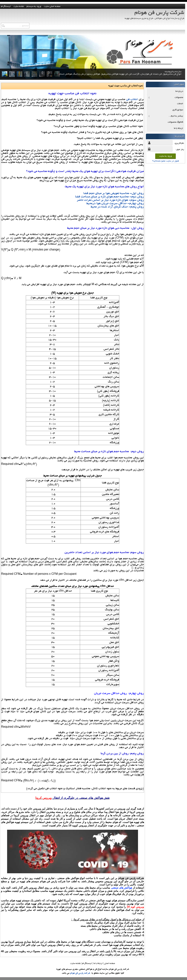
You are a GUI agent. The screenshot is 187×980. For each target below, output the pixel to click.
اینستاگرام (6, 6)
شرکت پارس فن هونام (80, 973)
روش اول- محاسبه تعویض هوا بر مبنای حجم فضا (114, 193)
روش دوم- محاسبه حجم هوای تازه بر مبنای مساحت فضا (109, 197)
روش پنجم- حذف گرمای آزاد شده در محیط (117, 207)
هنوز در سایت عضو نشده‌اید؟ (165, 161)
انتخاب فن (132, 99)
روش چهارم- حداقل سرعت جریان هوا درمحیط (115, 204)
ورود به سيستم (34, 6)
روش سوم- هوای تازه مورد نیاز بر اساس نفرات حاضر (110, 200)
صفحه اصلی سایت (52, 6)
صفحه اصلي (110, 963)
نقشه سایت (75, 963)
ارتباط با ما (98, 963)
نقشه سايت (19, 6)
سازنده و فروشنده (120, 77)
